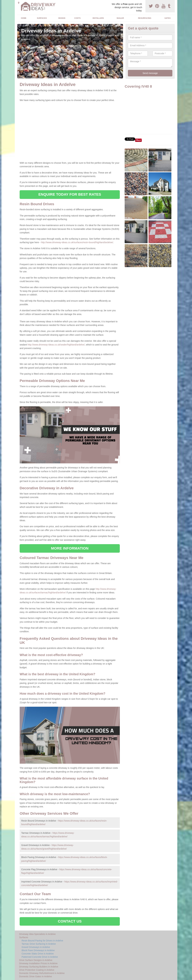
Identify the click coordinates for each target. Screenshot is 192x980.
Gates (167, 18)
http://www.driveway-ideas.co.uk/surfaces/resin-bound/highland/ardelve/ (77, 242)
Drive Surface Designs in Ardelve (36, 960)
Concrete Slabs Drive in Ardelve (38, 954)
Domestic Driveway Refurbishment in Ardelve (42, 973)
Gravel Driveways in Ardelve (36, 947)
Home (24, 18)
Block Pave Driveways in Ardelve (38, 950)
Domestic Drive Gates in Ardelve (36, 976)
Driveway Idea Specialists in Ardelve (37, 934)
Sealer (120, 18)
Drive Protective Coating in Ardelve (37, 970)
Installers (98, 18)
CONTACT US (70, 921)
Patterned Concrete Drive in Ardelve (40, 957)
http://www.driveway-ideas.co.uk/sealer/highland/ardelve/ (56, 345)
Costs (77, 18)
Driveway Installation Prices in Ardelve (38, 963)
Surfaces (42, 18)
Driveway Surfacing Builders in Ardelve (39, 967)
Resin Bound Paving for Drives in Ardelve (42, 941)
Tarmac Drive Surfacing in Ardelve (39, 944)
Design (62, 18)
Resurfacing (145, 18)
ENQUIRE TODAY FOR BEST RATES (70, 194)
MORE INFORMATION (70, 548)
